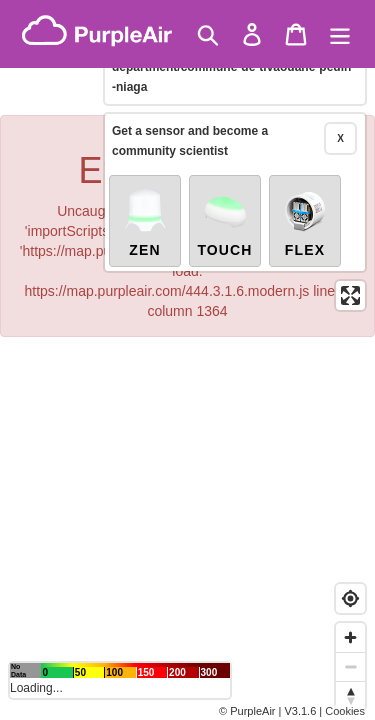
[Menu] (340, 34)
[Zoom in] (350, 637)
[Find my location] (350, 598)
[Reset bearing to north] (350, 695)
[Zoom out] (350, 666)
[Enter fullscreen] (350, 295)
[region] (187, 360)
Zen (145, 222)
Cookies (345, 711)
